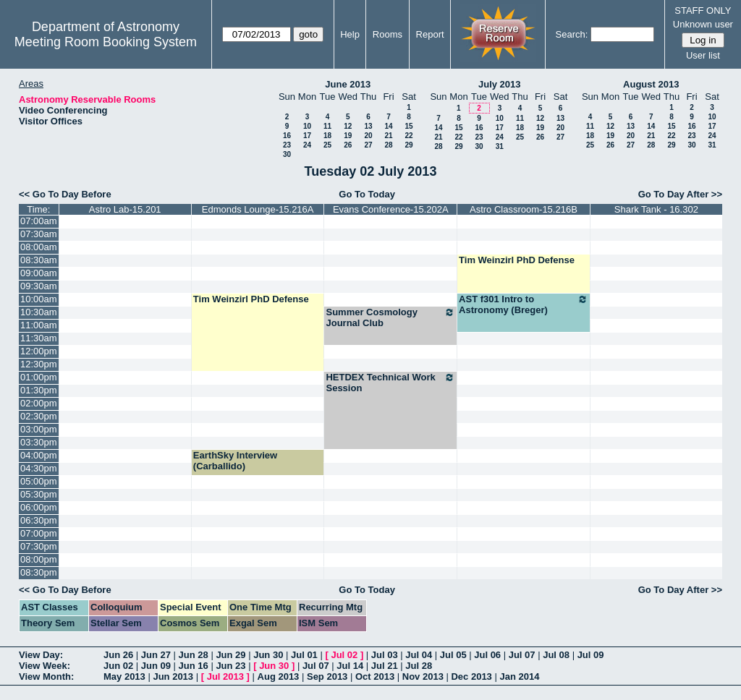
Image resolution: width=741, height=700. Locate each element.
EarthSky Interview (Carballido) (235, 461)
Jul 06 (487, 655)
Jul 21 (385, 666)
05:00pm (39, 481)
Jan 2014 (519, 676)
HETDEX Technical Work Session (390, 383)
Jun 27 (156, 655)
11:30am (39, 338)
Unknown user (703, 24)
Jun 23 (230, 666)
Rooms (388, 34)
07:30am (39, 234)
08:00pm (39, 559)
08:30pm (39, 572)
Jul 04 (419, 655)
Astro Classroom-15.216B (524, 209)
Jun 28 (194, 655)
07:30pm (39, 546)
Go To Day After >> (680, 194)
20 (368, 136)
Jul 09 (591, 655)
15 (408, 126)
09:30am (39, 286)
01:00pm (39, 377)
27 (368, 145)
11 (327, 126)
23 (287, 145)
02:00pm (39, 403)
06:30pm (39, 520)
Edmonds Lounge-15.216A (258, 209)
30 (287, 154)
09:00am (39, 273)
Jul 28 (419, 666)
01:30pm (39, 390)
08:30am (39, 260)
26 (348, 145)
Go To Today (367, 194)
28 (388, 145)
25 (327, 145)
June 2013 (348, 84)
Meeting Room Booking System (106, 42)
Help (350, 34)
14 (388, 126)
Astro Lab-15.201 (125, 209)
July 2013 (500, 84)
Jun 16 (194, 666)
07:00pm (39, 533)
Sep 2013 (327, 676)
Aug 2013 (279, 676)
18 (327, 136)
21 (388, 136)
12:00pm (39, 351)
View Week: (45, 666)
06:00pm (39, 507)
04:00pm (39, 455)
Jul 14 (350, 666)
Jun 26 (118, 655)
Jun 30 (268, 655)
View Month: (46, 676)
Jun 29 (230, 655)
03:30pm (39, 442)
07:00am (39, 221)
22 (408, 136)
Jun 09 (156, 666)
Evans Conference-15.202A (391, 209)
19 (348, 136)
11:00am (39, 325)
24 (307, 145)
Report (430, 34)
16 (287, 136)
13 (368, 126)
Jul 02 (344, 655)
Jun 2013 (173, 676)
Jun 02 (118, 666)
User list (703, 55)
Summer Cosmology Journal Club (390, 317)
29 (408, 145)
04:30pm (39, 468)
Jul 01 (304, 655)
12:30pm (39, 364)
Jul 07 (522, 655)
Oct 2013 (375, 676)
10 (307, 126)
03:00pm (39, 429)
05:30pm (39, 494)
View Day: (41, 655)
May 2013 (124, 676)
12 (348, 126)
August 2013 (651, 84)
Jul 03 (385, 655)
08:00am (39, 247)
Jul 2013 (225, 676)
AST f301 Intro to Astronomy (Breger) (524, 304)
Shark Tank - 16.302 (656, 209)
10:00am (39, 299)
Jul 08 (556, 655)
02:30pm (39, 416)
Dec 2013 (471, 676)
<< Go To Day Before (65, 194)
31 (500, 146)
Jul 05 (453, 655)
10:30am (39, 312)
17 (307, 136)
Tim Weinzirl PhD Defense (517, 260)
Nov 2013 (423, 676)
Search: (572, 34)
